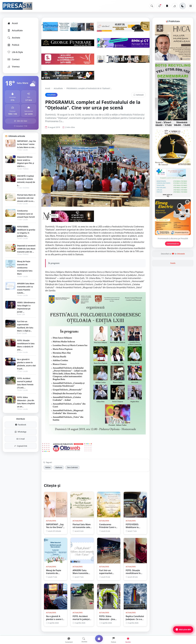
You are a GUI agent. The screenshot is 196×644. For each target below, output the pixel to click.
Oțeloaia (59, 467)
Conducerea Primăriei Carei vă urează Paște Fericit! (26, 214)
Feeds (173, 263)
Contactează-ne (173, 244)
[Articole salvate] (167, 6)
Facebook (21, 425)
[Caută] (152, 6)
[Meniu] (191, 6)
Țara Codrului (72, 467)
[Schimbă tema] (183, 6)
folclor (48, 467)
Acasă (12, 23)
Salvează (138, 95)
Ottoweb (181, 254)
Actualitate (15, 30)
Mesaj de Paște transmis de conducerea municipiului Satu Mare (25, 268)
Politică (13, 45)
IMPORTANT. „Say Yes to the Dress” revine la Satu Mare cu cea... (27, 144)
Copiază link (21, 446)
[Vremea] (175, 6)
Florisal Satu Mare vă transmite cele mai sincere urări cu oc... (26, 198)
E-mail (21, 439)
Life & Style (15, 52)
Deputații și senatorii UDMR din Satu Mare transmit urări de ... (26, 249)
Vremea (13, 67)
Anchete (14, 38)
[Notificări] (159, 6)
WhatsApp (21, 432)
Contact (13, 59)
